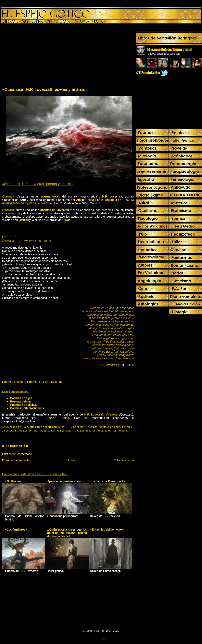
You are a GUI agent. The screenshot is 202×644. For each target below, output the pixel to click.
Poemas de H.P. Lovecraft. (45, 382)
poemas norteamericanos (57, 431)
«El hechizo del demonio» (107, 529)
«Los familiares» (16, 529)
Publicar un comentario (17, 454)
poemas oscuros (85, 431)
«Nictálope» (13, 481)
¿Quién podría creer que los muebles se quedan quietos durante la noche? (67, 533)
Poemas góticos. (13, 382)
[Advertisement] (35, 56)
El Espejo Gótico (55, 418)
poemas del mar (28, 431)
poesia (123, 431)
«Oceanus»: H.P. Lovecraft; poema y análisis (44, 89)
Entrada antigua (124, 460)
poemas (93, 427)
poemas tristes (107, 431)
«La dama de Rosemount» (107, 481)
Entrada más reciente (16, 460)
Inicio (71, 460)
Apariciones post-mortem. (64, 481)
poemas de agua (110, 427)
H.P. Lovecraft (76, 427)
